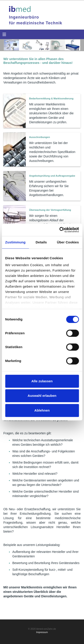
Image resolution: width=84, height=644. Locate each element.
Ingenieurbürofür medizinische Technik (36, 20)
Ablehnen (42, 410)
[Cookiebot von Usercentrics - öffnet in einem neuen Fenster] (60, 230)
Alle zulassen (42, 381)
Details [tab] (41, 242)
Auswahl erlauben (42, 396)
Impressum (42, 632)
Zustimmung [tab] (15, 242)
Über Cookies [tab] (68, 242)
